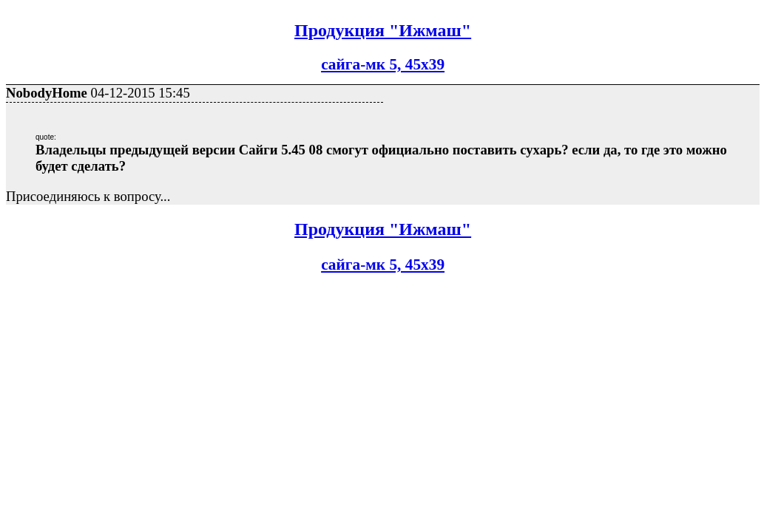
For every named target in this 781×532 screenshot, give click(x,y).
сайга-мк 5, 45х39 (383, 64)
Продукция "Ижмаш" (383, 30)
